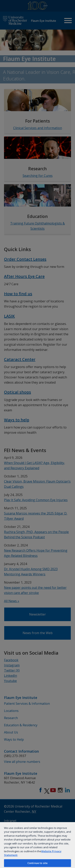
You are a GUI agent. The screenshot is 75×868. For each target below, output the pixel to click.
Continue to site (37, 863)
